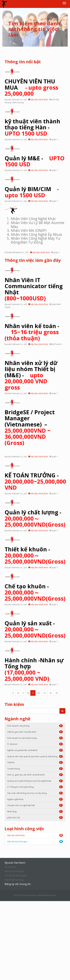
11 (44, 693)
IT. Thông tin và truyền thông (35, 787)
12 (50, 693)
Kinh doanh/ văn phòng (35, 726)
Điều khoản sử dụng (14, 880)
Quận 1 (54, 456)
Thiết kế (35, 762)
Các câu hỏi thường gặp (16, 875)
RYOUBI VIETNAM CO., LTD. (17, 252)
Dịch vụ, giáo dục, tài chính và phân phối (35, 775)
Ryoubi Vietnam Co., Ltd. (16, 100)
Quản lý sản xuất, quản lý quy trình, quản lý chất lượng (35, 756)
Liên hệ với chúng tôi (14, 871)
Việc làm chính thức (38, 100)
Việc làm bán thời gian (17, 842)
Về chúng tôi (10, 867)
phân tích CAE (35, 818)
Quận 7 (54, 139)
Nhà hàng (35, 811)
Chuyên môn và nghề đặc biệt (35, 805)
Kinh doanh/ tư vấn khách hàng (35, 738)
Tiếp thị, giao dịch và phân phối (35, 732)
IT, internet (35, 744)
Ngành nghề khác (35, 799)
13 (57, 693)
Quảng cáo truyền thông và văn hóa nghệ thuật (35, 781)
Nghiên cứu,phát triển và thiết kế (35, 750)
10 (38, 693)
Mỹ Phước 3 (57, 344)
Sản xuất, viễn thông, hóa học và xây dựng (35, 793)
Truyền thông (35, 769)
